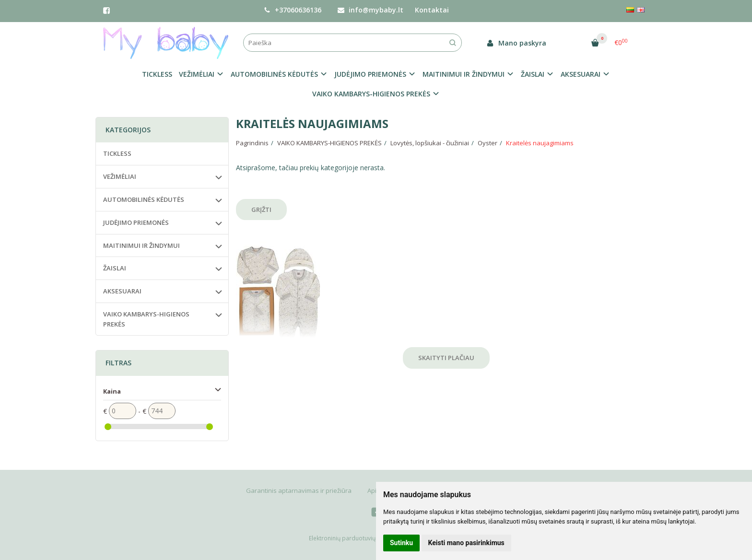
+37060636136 (293, 10)
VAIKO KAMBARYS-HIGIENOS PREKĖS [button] (371, 94)
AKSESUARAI (122, 291)
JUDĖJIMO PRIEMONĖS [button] (370, 74)
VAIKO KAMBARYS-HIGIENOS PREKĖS (146, 319)
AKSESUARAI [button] (581, 74)
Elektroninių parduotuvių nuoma (352, 538)
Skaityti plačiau (446, 358)
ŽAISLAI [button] (533, 74)
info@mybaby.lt (370, 10)
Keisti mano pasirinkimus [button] (466, 543)
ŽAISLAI (115, 268)
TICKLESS (157, 74)
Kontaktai (432, 10)
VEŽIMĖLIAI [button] (197, 74)
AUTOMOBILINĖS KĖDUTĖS (144, 199)
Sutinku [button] (401, 543)
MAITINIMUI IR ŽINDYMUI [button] (464, 74)
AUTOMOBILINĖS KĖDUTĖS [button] (274, 74)
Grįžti (261, 210)
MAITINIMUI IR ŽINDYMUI (141, 245)
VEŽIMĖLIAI (120, 176)
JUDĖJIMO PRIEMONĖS (136, 222)
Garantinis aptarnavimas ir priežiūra (299, 490)
